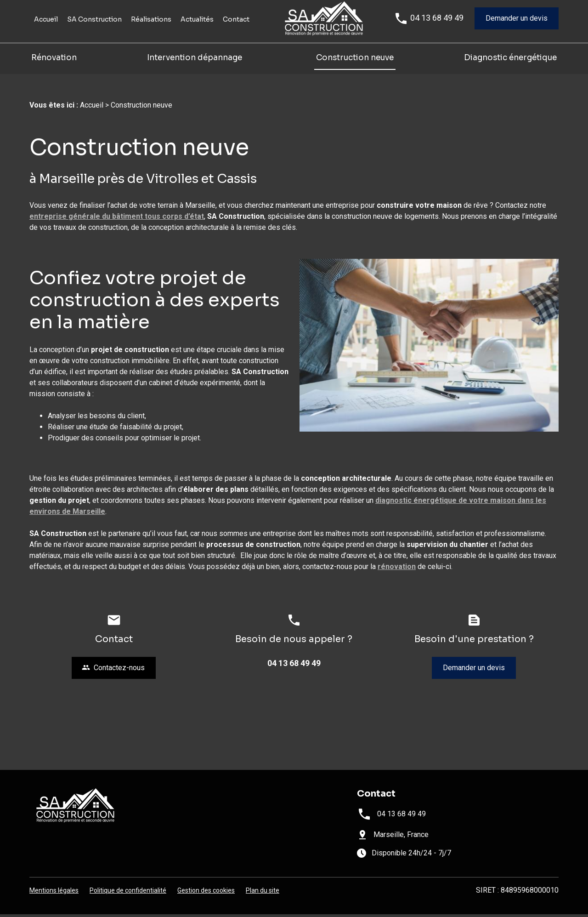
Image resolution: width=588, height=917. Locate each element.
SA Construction (94, 29)
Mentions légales (54, 893)
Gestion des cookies (206, 893)
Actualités (197, 29)
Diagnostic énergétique (510, 67)
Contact (236, 29)
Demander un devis (517, 28)
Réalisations (151, 29)
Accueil (46, 29)
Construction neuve (355, 67)
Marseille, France (401, 837)
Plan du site (263, 893)
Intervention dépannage (195, 67)
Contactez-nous (113, 670)
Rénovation (54, 67)
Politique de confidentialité (128, 893)
